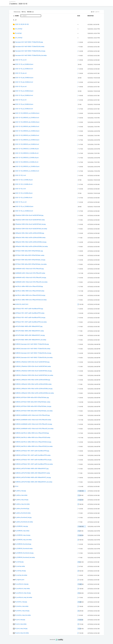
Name (17, 16)
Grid (97, 12)
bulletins (14, 4)
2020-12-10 (23, 4)
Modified (91, 16)
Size (79, 16)
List (93, 12)
